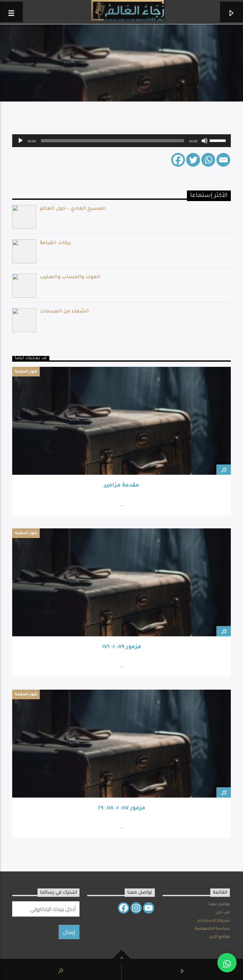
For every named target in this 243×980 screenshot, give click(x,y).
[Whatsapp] (208, 160)
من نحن (223, 913)
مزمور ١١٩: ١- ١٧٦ (122, 647)
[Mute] (205, 141)
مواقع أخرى (219, 937)
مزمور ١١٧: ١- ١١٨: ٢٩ (122, 809)
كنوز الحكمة (26, 372)
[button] (227, 963)
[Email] (223, 160)
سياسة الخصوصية (212, 929)
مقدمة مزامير (122, 486)
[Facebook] (178, 160)
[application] (122, 141)
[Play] (21, 141)
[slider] (113, 141)
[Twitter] (193, 160)
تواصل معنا (219, 905)
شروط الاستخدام (214, 921)
